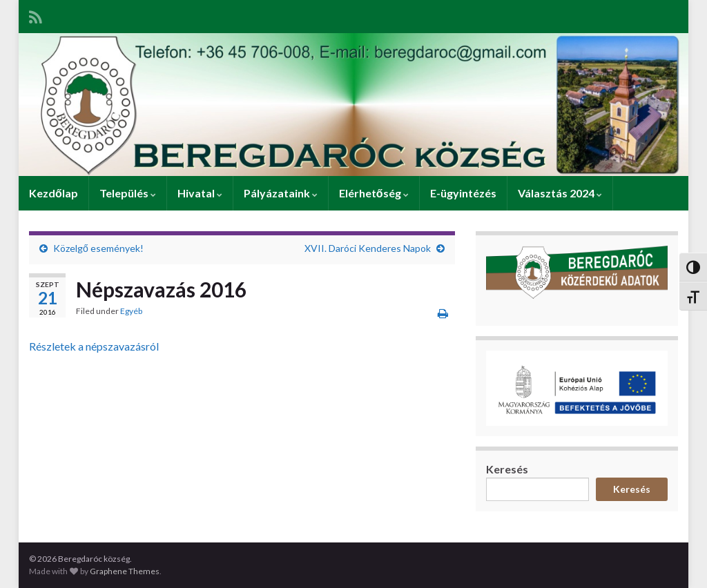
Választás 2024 (560, 193)
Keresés (507, 469)
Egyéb (131, 311)
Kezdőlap (54, 193)
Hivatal (200, 193)
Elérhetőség (374, 193)
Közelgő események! (98, 248)
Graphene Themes (125, 571)
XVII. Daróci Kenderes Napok (368, 248)
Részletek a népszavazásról (94, 346)
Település (128, 193)
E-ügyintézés (463, 193)
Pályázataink (281, 193)
